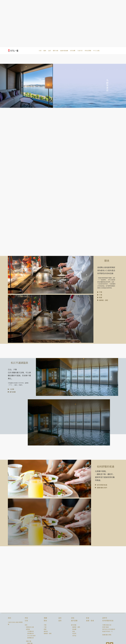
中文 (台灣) (96, 51)
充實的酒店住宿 (107, 625)
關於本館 (56, 51)
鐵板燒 (46, 631)
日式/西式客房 (31, 636)
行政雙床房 (30, 631)
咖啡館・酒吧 (48, 633)
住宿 (40, 51)
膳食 (45, 51)
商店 (74, 631)
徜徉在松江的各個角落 (109, 629)
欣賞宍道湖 (105, 627)
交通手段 (80, 51)
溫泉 (50, 51)
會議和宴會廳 (64, 51)
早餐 (45, 625)
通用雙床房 (30, 633)
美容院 (74, 633)
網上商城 (16, 622)
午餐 (45, 627)
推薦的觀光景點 (107, 635)
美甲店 (74, 636)
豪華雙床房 (30, 638)
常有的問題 (88, 51)
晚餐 (45, 629)
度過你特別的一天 (107, 631)
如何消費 (73, 51)
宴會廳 (74, 629)
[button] (11, 275)
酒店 (9, 618)
